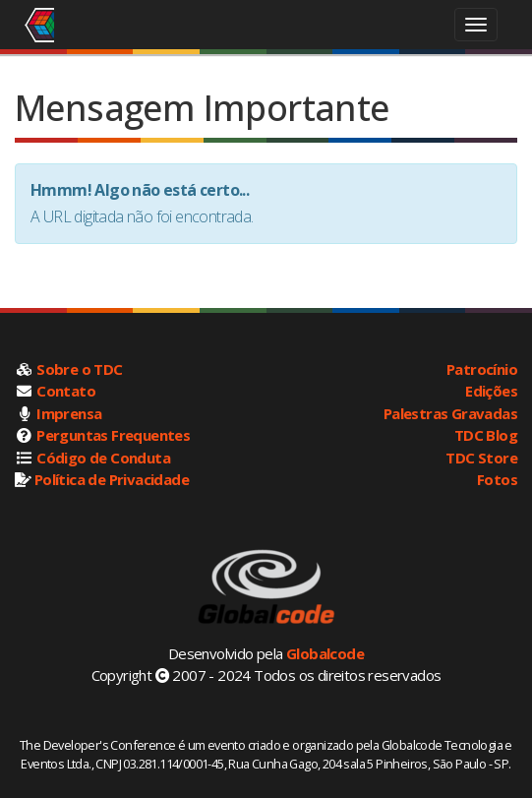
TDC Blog (486, 435)
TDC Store (481, 458)
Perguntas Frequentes (113, 435)
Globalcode (325, 653)
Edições (491, 391)
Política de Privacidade (112, 479)
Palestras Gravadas (450, 413)
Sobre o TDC (79, 369)
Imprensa (69, 413)
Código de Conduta (103, 458)
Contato (66, 391)
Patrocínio (482, 369)
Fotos (497, 479)
